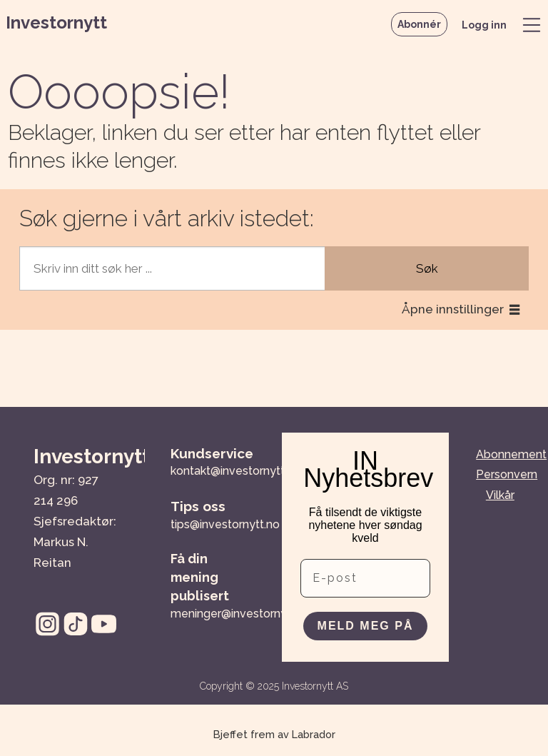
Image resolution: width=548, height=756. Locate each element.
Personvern (507, 474)
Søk (427, 268)
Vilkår (500, 495)
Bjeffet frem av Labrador (274, 734)
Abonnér (419, 24)
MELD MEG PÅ (366, 626)
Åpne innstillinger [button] (453, 309)
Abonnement (511, 454)
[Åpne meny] (532, 25)
